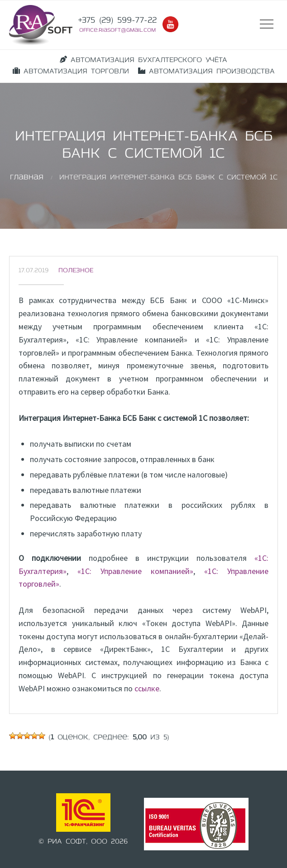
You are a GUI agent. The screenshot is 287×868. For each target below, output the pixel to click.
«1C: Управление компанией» (135, 571)
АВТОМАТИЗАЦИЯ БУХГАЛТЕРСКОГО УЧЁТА (143, 60)
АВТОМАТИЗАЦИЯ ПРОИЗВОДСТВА (206, 71)
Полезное (76, 271)
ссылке (147, 688)
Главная (27, 178)
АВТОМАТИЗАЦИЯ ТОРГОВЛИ (71, 71)
